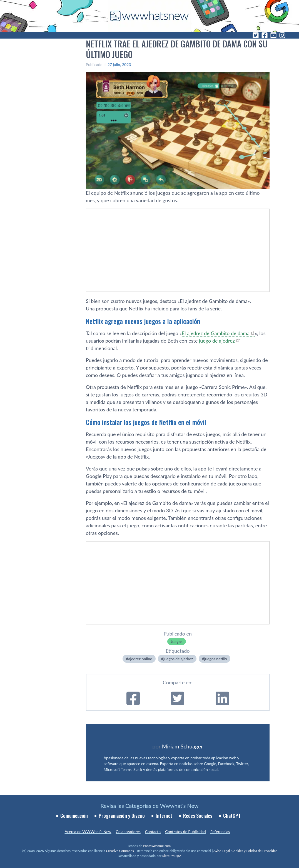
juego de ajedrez (216, 341)
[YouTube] (273, 35)
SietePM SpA (172, 856)
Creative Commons (120, 851)
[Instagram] (282, 35)
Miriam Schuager (182, 746)
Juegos (176, 641)
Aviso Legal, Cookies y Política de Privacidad (246, 851)
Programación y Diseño (122, 816)
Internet (164, 816)
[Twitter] (256, 35)
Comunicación (74, 816)
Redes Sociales (198, 816)
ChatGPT (232, 816)
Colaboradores (128, 832)
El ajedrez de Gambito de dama (216, 333)
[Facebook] (265, 35)
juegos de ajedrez (178, 659)
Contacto (153, 832)
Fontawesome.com (157, 846)
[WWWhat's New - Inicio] (149, 16)
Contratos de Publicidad (185, 832)
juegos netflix (216, 659)
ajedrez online (140, 659)
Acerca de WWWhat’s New (88, 832)
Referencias (220, 832)
